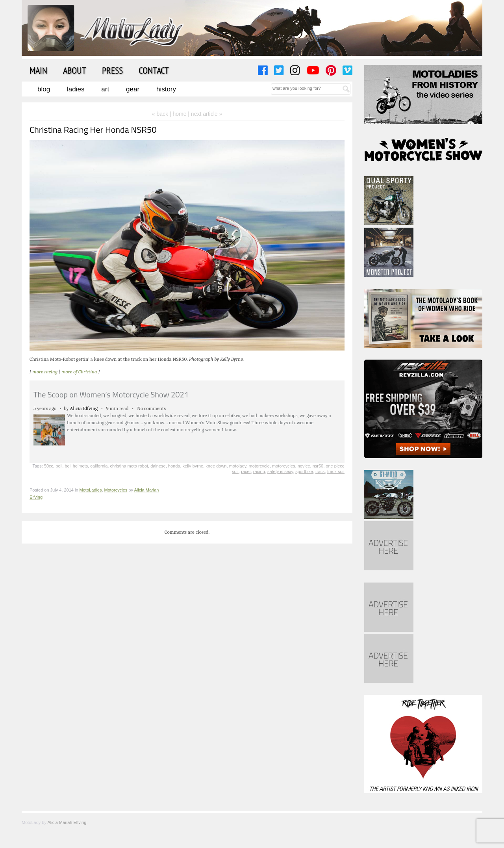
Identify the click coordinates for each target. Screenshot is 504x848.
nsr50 (318, 466)
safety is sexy (280, 471)
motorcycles (284, 466)
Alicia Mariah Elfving (67, 822)
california (99, 466)
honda (174, 466)
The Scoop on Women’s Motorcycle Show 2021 (111, 394)
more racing (45, 372)
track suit (336, 471)
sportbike (304, 471)
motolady (238, 466)
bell (59, 466)
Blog (44, 89)
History (166, 89)
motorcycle (259, 466)
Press (112, 70)
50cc (49, 466)
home (179, 114)
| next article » (205, 114)
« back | (162, 114)
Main (38, 70)
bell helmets (76, 466)
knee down (216, 466)
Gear (133, 89)
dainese (158, 466)
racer (246, 471)
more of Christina (79, 372)
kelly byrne (193, 466)
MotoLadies (91, 490)
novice (304, 466)
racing (259, 471)
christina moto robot (129, 466)
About (75, 70)
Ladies (76, 89)
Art (105, 89)
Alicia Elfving (84, 408)
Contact (154, 70)
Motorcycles (116, 490)
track (320, 471)
